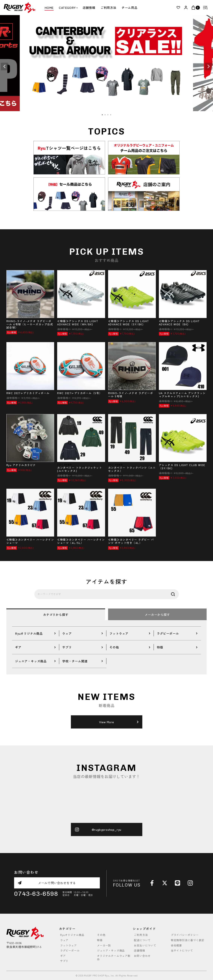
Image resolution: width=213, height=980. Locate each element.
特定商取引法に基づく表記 (188, 940)
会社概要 (176, 945)
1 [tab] (102, 115)
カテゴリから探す (56, 615)
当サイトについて (182, 951)
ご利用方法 (108, 8)
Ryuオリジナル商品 (72, 935)
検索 (173, 594)
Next (208, 67)
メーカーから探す (157, 615)
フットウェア (69, 945)
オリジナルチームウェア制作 (114, 958)
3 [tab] (108, 115)
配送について (142, 940)
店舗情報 (89, 8)
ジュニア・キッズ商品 (111, 951)
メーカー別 (104, 945)
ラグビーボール (70, 951)
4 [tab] (111, 115)
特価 (100, 940)
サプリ (64, 961)
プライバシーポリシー (185, 935)
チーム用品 (130, 8)
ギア (63, 956)
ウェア (64, 940)
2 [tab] (105, 115)
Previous (5, 67)
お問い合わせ (142, 956)
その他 (101, 935)
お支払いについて (145, 945)
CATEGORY (68, 8)
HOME (49, 8)
